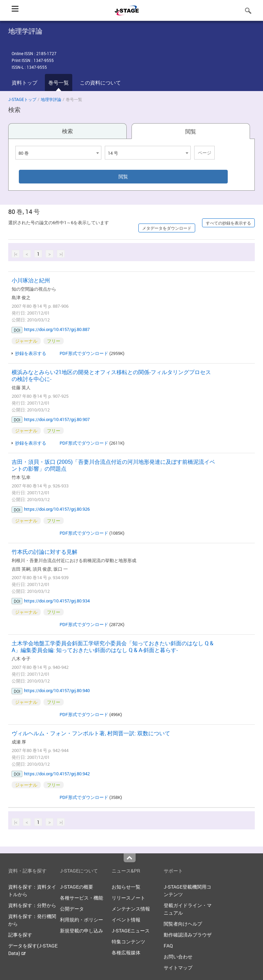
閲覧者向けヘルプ (183, 924)
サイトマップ (178, 968)
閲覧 (191, 131)
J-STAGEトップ (22, 99)
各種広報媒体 (126, 952)
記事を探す (20, 935)
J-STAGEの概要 (77, 887)
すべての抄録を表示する (228, 223)
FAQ (168, 946)
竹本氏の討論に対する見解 (45, 552)
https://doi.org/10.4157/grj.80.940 (57, 690)
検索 (67, 131)
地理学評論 (51, 99)
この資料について (100, 82)
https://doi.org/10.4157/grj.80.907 (57, 419)
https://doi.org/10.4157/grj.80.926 (57, 509)
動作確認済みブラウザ (188, 935)
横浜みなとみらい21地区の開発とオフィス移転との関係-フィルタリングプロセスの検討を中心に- (111, 376)
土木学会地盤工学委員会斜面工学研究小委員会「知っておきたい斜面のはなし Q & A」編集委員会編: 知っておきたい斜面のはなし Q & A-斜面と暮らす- (112, 647)
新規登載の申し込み (82, 931)
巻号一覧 (59, 82)
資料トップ (24, 82)
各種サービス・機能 (82, 898)
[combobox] (58, 153)
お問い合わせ (178, 957)
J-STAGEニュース (131, 931)
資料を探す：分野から (32, 905)
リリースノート (128, 898)
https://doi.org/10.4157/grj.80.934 (57, 601)
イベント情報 (126, 920)
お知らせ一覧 (126, 887)
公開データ (72, 909)
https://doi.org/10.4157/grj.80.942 (57, 774)
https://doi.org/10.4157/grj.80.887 (57, 329)
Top (130, 858)
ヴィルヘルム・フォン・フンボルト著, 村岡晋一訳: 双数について (91, 733)
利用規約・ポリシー (82, 920)
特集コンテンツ (128, 941)
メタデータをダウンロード (167, 228)
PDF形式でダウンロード (84, 353)
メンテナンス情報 (131, 909)
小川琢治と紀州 (31, 280)
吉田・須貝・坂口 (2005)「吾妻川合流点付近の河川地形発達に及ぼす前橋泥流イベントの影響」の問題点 (113, 465)
